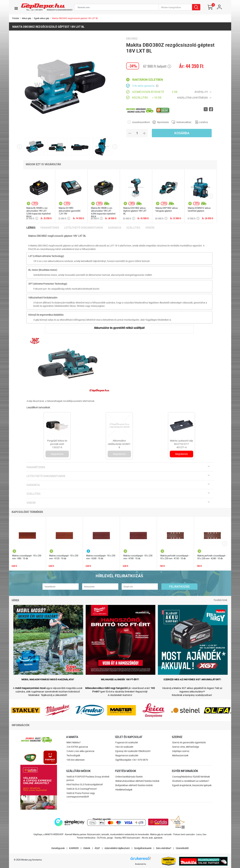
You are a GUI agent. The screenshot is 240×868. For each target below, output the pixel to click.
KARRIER (74, 848)
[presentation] (19, 147)
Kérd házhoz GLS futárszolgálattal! (85, 784)
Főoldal (16, 18)
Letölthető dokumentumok (84, 228)
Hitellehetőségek (124, 790)
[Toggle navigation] (16, 8)
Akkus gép (26, 18)
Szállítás (133, 228)
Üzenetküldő (182, 848)
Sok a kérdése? (164, 848)
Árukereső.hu (141, 864)
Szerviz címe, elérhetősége (186, 747)
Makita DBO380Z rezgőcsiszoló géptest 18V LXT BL (75, 18)
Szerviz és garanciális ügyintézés (189, 742)
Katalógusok (58, 848)
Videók (150, 228)
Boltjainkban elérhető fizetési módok (134, 785)
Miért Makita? (74, 742)
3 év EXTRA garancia (77, 747)
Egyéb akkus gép (42, 18)
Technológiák (73, 755)
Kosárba (182, 133)
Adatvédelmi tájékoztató (117, 848)
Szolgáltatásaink (143, 848)
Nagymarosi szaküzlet (127, 755)
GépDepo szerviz (181, 751)
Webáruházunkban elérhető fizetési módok (137, 781)
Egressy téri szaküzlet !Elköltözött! (133, 751)
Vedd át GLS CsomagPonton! (82, 789)
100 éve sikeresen (76, 760)
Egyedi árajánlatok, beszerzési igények (192, 785)
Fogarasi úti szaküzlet (127, 742)
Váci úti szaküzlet (124, 747)
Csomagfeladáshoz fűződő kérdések (191, 777)
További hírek (220, 600)
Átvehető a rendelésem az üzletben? (191, 781)
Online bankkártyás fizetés (129, 777)
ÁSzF (97, 848)
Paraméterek (50, 228)
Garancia (115, 228)
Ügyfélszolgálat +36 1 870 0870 (132, 760)
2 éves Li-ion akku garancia (80, 751)
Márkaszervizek (180, 755)
